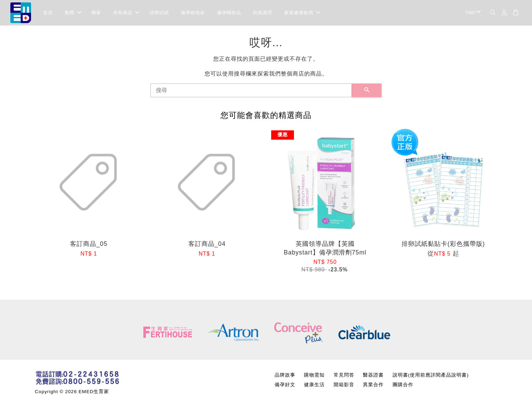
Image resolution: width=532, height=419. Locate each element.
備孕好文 (285, 387)
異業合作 (373, 387)
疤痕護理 (263, 14)
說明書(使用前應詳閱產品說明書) (431, 377)
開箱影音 (344, 387)
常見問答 (344, 377)
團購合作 (403, 387)
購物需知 (314, 377)
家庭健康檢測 (302, 14)
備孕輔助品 (229, 14)
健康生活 (314, 387)
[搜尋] (251, 92)
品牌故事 (285, 377)
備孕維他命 (193, 14)
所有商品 (126, 14)
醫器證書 (373, 377)
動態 (73, 14)
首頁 (48, 14)
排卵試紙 (159, 14)
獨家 (96, 14)
